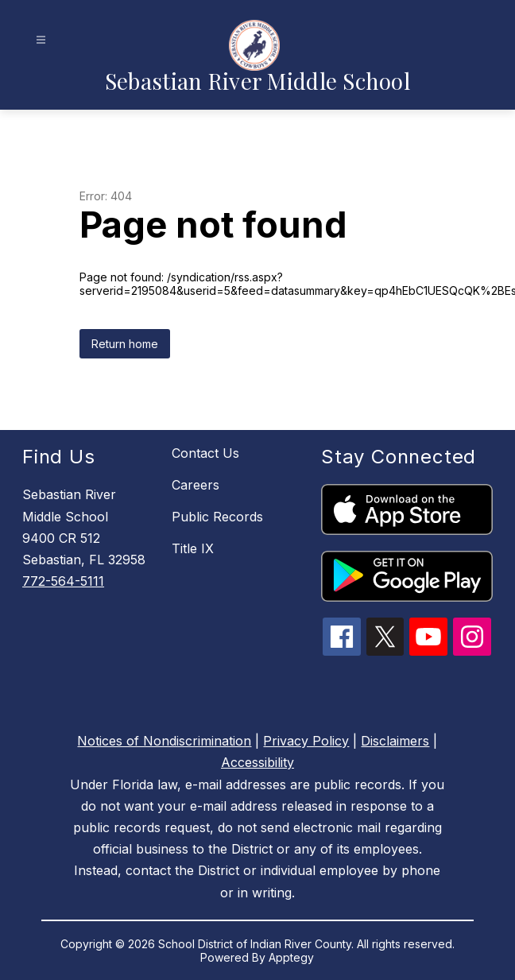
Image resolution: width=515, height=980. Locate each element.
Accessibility (257, 762)
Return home (125, 344)
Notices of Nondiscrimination (164, 741)
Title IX (193, 548)
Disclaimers (395, 741)
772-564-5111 (63, 581)
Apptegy (291, 957)
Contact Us (205, 453)
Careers (196, 485)
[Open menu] (41, 40)
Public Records (217, 517)
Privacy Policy (306, 741)
